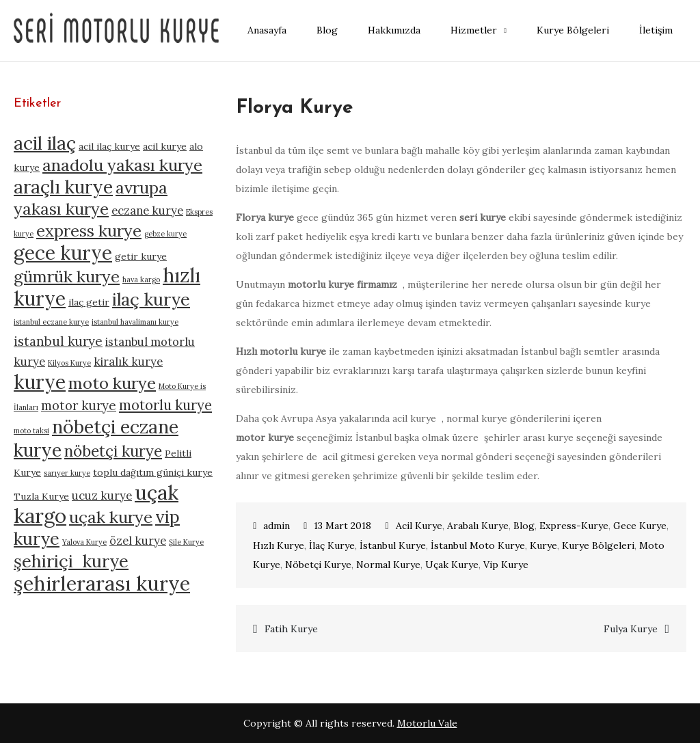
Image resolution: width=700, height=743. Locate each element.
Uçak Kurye (452, 565)
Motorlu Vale (427, 723)
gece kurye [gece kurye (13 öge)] (63, 253)
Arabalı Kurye (478, 526)
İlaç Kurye (332, 545)
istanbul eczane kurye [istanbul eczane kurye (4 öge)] (51, 322)
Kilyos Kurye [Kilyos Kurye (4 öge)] (69, 363)
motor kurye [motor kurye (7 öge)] (79, 405)
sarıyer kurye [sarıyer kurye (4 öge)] (67, 473)
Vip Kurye (506, 565)
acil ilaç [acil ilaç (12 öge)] (45, 143)
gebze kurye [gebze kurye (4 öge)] (165, 234)
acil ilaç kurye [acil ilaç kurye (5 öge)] (109, 146)
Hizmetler (474, 30)
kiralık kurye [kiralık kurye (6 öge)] (128, 362)
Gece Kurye (640, 526)
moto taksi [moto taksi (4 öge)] (31, 431)
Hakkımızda (394, 30)
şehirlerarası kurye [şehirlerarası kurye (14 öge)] (102, 583)
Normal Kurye (388, 565)
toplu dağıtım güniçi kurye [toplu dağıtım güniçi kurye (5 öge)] (153, 472)
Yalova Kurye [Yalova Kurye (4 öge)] (84, 542)
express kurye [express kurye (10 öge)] (89, 231)
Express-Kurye (574, 526)
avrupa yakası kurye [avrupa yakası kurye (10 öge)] (91, 198)
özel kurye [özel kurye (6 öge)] (138, 541)
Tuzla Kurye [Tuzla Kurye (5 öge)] (41, 496)
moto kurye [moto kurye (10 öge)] (112, 383)
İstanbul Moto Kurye (478, 545)
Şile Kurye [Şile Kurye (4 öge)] (186, 542)
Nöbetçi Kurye (318, 565)
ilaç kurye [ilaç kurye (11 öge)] (151, 299)
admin (277, 526)
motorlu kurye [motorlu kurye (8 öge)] (165, 405)
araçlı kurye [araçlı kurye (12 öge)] (63, 187)
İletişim (656, 30)
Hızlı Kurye (279, 545)
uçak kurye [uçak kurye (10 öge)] (111, 517)
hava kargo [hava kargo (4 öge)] (141, 280)
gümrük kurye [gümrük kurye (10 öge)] (67, 276)
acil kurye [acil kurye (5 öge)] (165, 146)
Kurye (543, 545)
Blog (327, 30)
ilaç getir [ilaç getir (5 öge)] (89, 302)
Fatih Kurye (291, 629)
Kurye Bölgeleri (573, 30)
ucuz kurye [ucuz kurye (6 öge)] (102, 496)
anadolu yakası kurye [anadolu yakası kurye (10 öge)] (122, 165)
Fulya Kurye (631, 629)
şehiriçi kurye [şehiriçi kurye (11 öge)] (71, 561)
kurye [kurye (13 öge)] (40, 382)
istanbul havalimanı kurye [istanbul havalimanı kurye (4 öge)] (135, 322)
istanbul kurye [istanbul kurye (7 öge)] (58, 341)
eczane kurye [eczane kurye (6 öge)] (147, 211)
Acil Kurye (419, 526)
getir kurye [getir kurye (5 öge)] (141, 256)
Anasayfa (267, 30)
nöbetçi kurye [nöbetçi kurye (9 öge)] (113, 451)
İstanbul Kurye (393, 545)
